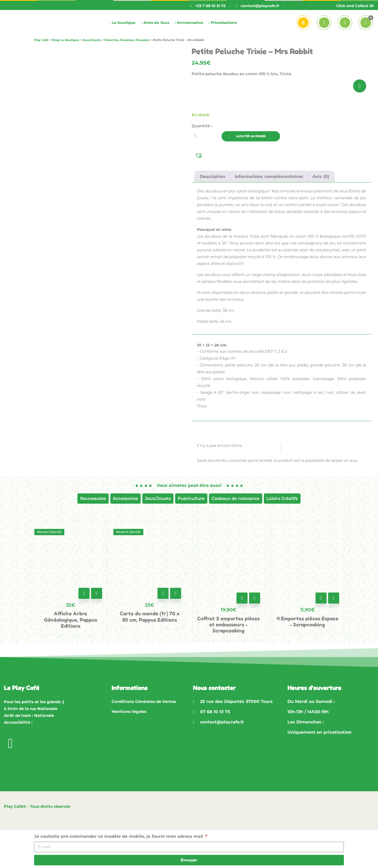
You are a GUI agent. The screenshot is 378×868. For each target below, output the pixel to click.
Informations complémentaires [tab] (269, 177)
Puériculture (191, 499)
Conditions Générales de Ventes (144, 701)
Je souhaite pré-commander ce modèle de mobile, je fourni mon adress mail (119, 836)
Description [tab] (212, 177)
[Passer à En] (320, 6)
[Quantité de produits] (197, 136)
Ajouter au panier (256, 136)
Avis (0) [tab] (321, 177)
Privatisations (223, 23)
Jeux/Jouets (158, 499)
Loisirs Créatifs (282, 499)
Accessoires (125, 499)
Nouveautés (93, 499)
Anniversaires (189, 23)
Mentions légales (129, 711)
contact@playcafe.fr (260, 6)
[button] (199, 155)
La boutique (123, 23)
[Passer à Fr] (301, 6)
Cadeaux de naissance (236, 499)
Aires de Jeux (155, 23)
